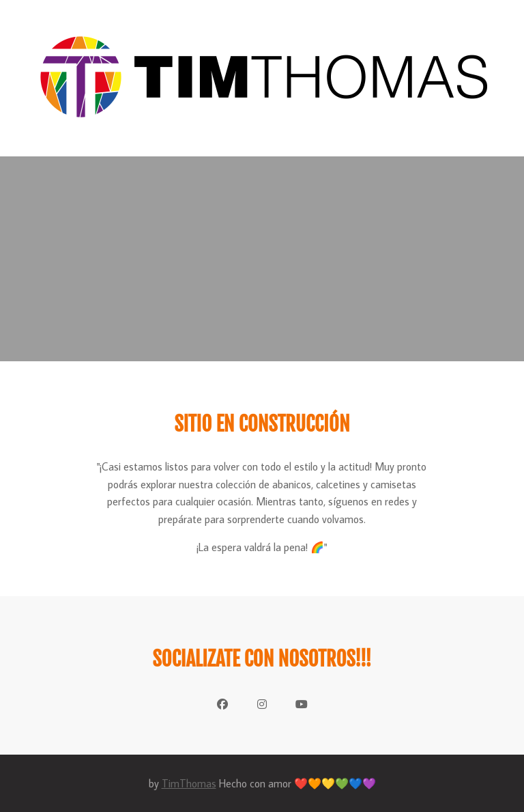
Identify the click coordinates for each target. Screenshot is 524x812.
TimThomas (189, 783)
